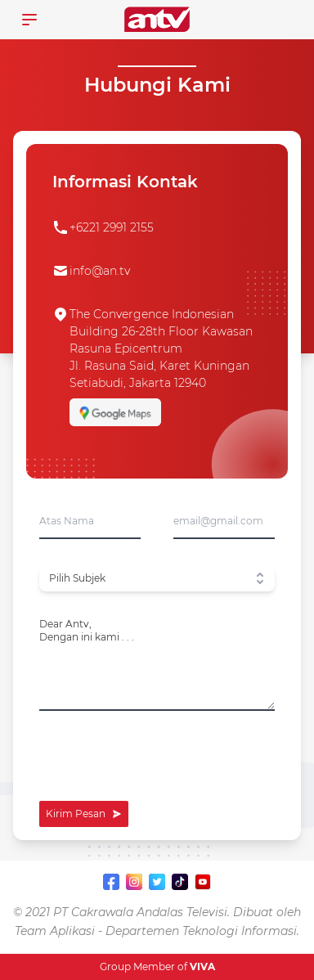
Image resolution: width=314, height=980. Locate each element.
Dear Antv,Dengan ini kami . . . (87, 630)
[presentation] (164, 756)
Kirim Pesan (84, 814)
